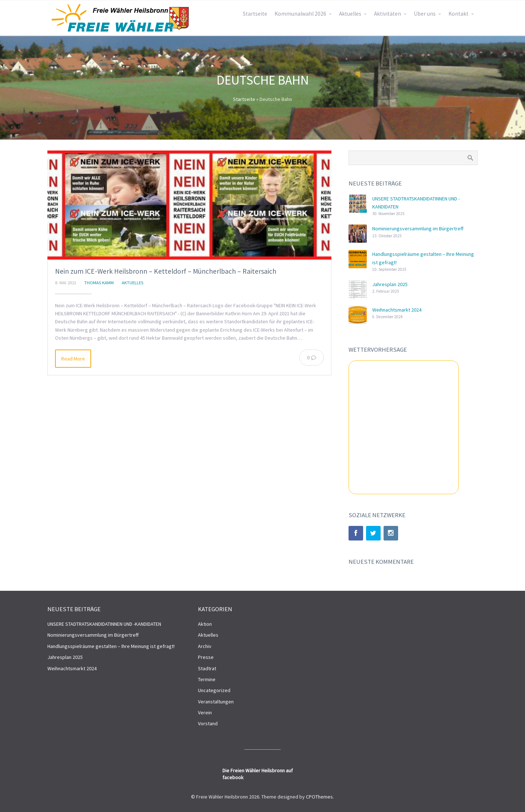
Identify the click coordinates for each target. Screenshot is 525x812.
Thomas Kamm (99, 283)
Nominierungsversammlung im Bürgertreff (418, 229)
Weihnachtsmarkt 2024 (397, 310)
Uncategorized (214, 690)
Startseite (255, 14)
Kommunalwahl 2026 (300, 14)
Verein (205, 713)
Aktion (205, 624)
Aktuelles (350, 14)
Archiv (205, 646)
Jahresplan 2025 (390, 284)
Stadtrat (207, 668)
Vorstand (208, 723)
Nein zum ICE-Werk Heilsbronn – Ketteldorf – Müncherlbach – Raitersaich (166, 271)
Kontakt (458, 14)
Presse (206, 657)
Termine (207, 679)
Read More (73, 359)
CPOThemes (319, 797)
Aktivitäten (388, 14)
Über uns (425, 14)
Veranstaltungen (216, 702)
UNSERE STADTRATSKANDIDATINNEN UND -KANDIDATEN (104, 624)
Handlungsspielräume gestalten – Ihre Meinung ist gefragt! (111, 646)
